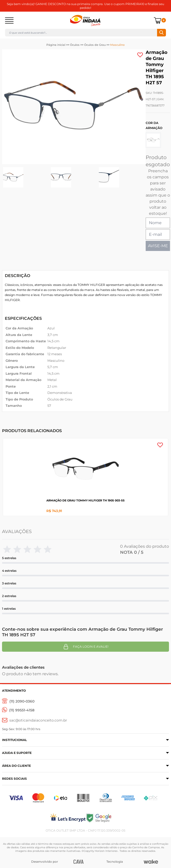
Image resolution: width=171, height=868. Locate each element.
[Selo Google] (127, 818)
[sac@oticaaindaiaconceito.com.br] (35, 720)
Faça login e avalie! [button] (86, 647)
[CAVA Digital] (79, 862)
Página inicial (56, 45)
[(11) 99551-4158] (18, 710)
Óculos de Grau (95, 45)
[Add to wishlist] (140, 55)
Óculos (75, 45)
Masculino (117, 45)
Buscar (161, 33)
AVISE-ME (158, 246)
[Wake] (151, 862)
